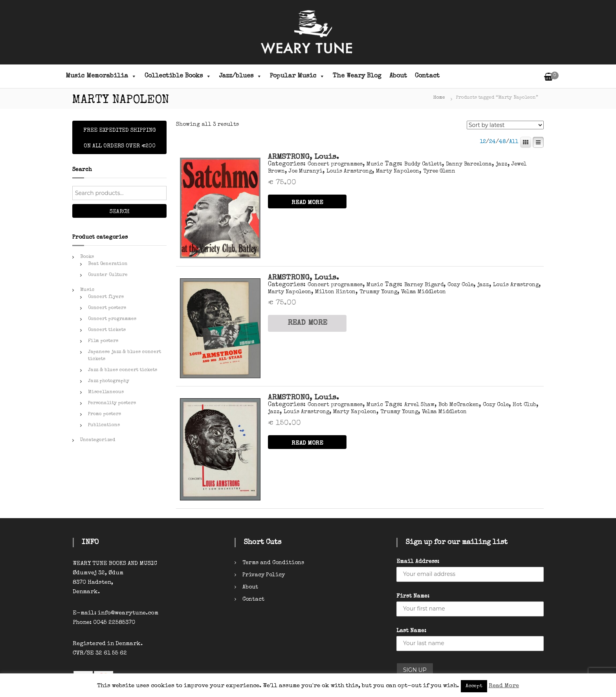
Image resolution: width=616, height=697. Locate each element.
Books (87, 257)
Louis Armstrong (349, 171)
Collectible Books (178, 76)
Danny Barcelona (469, 164)
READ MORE (307, 203)
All (514, 142)
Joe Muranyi (306, 171)
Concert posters (107, 308)
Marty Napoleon (398, 171)
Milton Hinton (335, 292)
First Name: (413, 596)
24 (492, 142)
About (398, 76)
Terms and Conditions (273, 563)
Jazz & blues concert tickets (123, 370)
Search (120, 212)
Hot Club (524, 405)
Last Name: (411, 631)
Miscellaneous (106, 392)
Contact (427, 76)
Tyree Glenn (439, 171)
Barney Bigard (424, 285)
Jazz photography (109, 381)
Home (439, 98)
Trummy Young (378, 292)
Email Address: (418, 562)
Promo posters (104, 414)
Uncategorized (98, 440)
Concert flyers (106, 297)
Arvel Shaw (419, 405)
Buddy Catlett (423, 164)
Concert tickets (107, 330)
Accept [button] (474, 686)
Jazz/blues (241, 76)
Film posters (103, 341)
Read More (504, 686)
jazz (502, 164)
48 (502, 142)
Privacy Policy (264, 575)
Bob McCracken (459, 405)
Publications (104, 425)
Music (375, 164)
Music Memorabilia (101, 76)
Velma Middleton (423, 292)
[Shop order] (505, 125)
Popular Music (297, 76)
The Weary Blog (357, 76)
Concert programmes (335, 164)
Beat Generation (108, 264)
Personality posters (112, 403)
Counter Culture (108, 275)
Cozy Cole (460, 285)
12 (483, 142)
